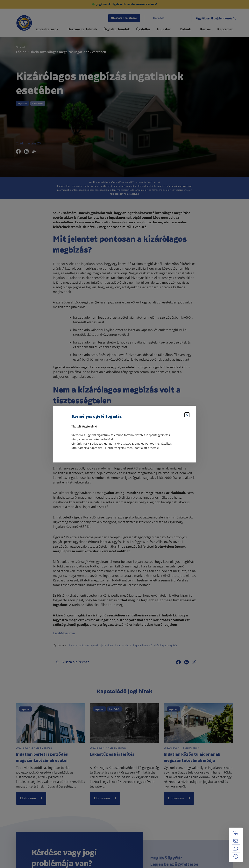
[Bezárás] (187, 415)
